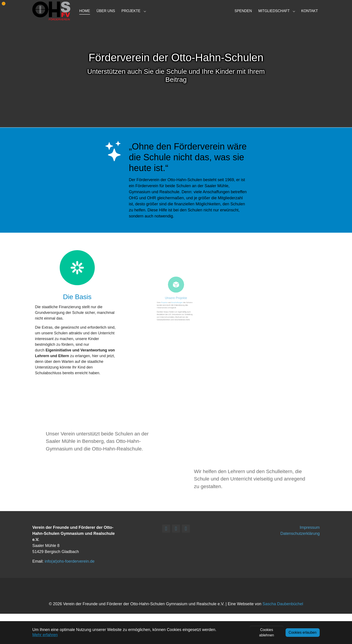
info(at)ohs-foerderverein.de (70, 568)
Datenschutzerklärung (300, 541)
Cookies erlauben (303, 632)
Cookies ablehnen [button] (267, 632)
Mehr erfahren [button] (45, 635)
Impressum (310, 535)
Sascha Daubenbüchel (283, 611)
